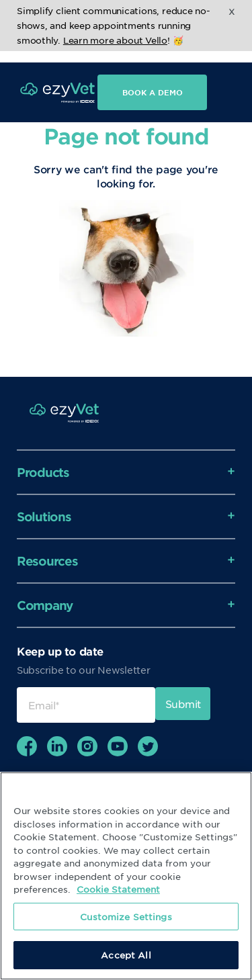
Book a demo (153, 81)
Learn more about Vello (115, 40)
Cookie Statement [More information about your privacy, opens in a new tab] (118, 889)
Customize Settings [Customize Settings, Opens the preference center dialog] (126, 917)
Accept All (126, 955)
